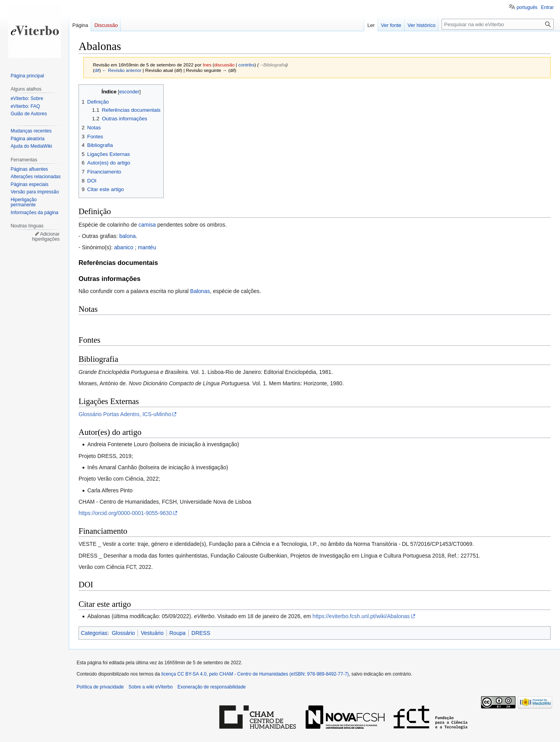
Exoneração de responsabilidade (212, 687)
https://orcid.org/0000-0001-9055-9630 (125, 513)
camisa (147, 225)
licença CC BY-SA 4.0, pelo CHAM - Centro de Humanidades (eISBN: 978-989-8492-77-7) (255, 674)
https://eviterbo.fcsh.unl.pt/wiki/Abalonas (361, 616)
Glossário (123, 633)
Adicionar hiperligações (46, 237)
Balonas (200, 291)
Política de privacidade (100, 687)
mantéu (147, 247)
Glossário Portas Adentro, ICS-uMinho (125, 414)
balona (127, 236)
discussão (224, 65)
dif (97, 70)
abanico (124, 247)
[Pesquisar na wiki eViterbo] (498, 24)
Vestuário (152, 633)
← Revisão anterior (122, 70)
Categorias (94, 633)
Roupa (178, 633)
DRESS (201, 633)
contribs (246, 65)
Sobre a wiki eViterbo (151, 687)
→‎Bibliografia (272, 65)
